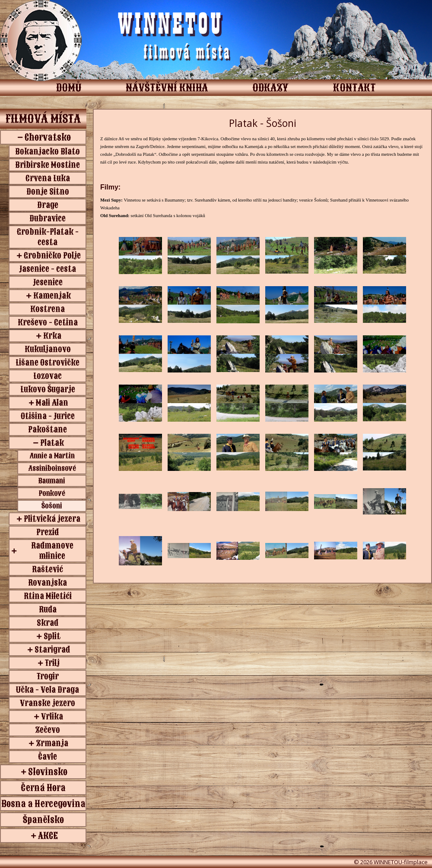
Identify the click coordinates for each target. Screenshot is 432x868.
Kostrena (48, 309)
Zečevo (48, 730)
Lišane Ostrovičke (48, 363)
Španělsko (43, 820)
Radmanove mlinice (52, 551)
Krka (52, 336)
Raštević (48, 569)
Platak (52, 443)
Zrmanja (52, 743)
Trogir (48, 676)
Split (52, 636)
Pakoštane (48, 429)
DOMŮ (69, 88)
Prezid (48, 532)
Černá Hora (43, 788)
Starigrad (52, 650)
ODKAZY (270, 88)
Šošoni (52, 506)
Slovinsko (48, 772)
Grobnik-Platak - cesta (48, 237)
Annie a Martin (52, 456)
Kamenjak (52, 296)
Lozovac (48, 376)
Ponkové (52, 493)
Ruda (48, 609)
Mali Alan (52, 403)
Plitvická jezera (52, 519)
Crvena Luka (48, 178)
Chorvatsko (48, 137)
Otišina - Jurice (48, 416)
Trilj (52, 663)
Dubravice (48, 218)
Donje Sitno (48, 192)
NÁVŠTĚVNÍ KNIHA (167, 88)
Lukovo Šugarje (48, 389)
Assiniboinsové (52, 468)
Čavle (48, 757)
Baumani (52, 481)
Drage (48, 205)
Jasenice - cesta (48, 269)
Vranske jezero (48, 703)
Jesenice (48, 282)
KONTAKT (354, 88)
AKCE (48, 836)
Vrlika (52, 716)
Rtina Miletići (48, 596)
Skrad (48, 623)
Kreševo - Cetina (48, 322)
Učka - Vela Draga (48, 690)
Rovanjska (48, 583)
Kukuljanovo (48, 349)
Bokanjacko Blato (48, 152)
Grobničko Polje (52, 256)
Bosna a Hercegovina (43, 804)
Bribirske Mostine (48, 165)
